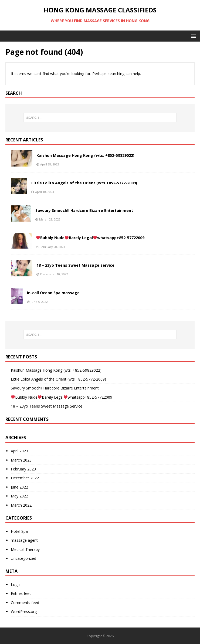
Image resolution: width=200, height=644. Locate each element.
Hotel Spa (19, 531)
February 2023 (23, 469)
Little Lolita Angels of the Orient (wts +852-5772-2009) (84, 183)
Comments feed (25, 603)
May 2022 (19, 496)
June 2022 (19, 487)
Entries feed (21, 593)
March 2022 (21, 505)
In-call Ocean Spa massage (53, 293)
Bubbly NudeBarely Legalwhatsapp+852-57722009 (90, 238)
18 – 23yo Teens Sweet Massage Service (75, 265)
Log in (16, 584)
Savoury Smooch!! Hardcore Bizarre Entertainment (84, 210)
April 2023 (19, 451)
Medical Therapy (25, 549)
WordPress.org (24, 611)
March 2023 (21, 460)
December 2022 (25, 478)
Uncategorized (23, 558)
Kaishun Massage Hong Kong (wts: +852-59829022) (85, 155)
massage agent (24, 540)
